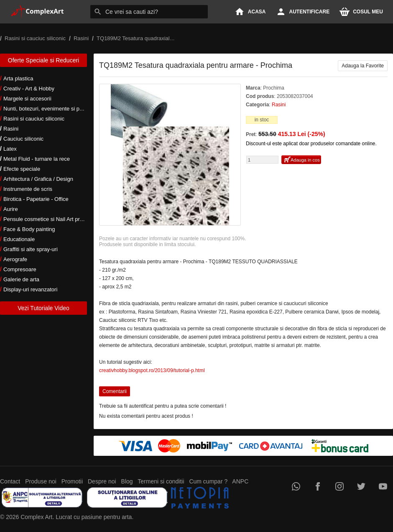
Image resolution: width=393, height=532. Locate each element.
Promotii (72, 481)
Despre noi (102, 481)
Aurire (11, 209)
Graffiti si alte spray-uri (31, 249)
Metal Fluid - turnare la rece (37, 159)
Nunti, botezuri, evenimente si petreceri (50, 109)
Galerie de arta (21, 279)
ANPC (240, 481)
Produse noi (41, 481)
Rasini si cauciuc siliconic (34, 119)
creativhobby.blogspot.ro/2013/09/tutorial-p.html (152, 370)
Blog (127, 481)
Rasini (11, 129)
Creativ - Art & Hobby (29, 89)
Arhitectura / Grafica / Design (38, 179)
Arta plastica (18, 78)
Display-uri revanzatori (30, 289)
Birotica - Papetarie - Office (36, 199)
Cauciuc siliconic (23, 139)
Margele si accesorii (27, 99)
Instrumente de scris (28, 189)
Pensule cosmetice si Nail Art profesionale (54, 219)
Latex (10, 149)
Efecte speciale (22, 169)
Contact (10, 481)
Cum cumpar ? (208, 481)
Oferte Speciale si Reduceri (43, 60)
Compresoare (20, 269)
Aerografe (15, 259)
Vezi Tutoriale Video (43, 308)
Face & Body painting (29, 229)
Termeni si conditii (161, 481)
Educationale (19, 239)
